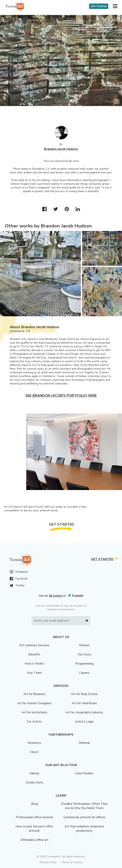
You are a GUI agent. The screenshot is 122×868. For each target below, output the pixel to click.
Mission (84, 645)
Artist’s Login (84, 722)
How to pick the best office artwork (34, 829)
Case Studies (84, 773)
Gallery (34, 773)
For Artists (34, 722)
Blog (34, 804)
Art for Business (34, 694)
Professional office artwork (34, 817)
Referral (84, 743)
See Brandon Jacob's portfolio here (61, 396)
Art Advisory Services (34, 645)
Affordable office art (34, 840)
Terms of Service (72, 862)
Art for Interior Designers (34, 703)
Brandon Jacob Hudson (61, 149)
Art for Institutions (34, 712)
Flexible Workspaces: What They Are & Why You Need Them (84, 806)
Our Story (84, 654)
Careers (84, 673)
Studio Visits (34, 782)
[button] (115, 6)
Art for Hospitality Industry (84, 712)
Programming (84, 664)
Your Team (34, 673)
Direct (34, 752)
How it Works (34, 664)
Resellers (34, 743)
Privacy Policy (48, 862)
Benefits (34, 654)
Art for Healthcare (84, 703)
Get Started (99, 6)
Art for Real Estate (84, 694)
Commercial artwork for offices (84, 817)
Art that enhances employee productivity (84, 829)
